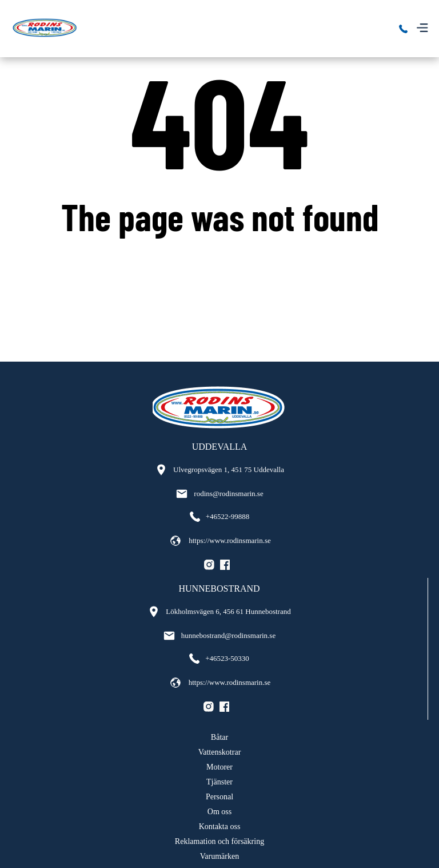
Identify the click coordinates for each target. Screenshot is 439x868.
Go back (220, 262)
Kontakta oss (220, 827)
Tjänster (219, 782)
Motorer (219, 767)
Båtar (219, 737)
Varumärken (219, 856)
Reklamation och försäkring (219, 841)
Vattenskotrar (220, 752)
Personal (219, 797)
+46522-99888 (220, 517)
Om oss (219, 812)
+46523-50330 (219, 659)
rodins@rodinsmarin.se (219, 494)
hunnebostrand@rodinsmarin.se (219, 636)
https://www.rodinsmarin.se (219, 541)
